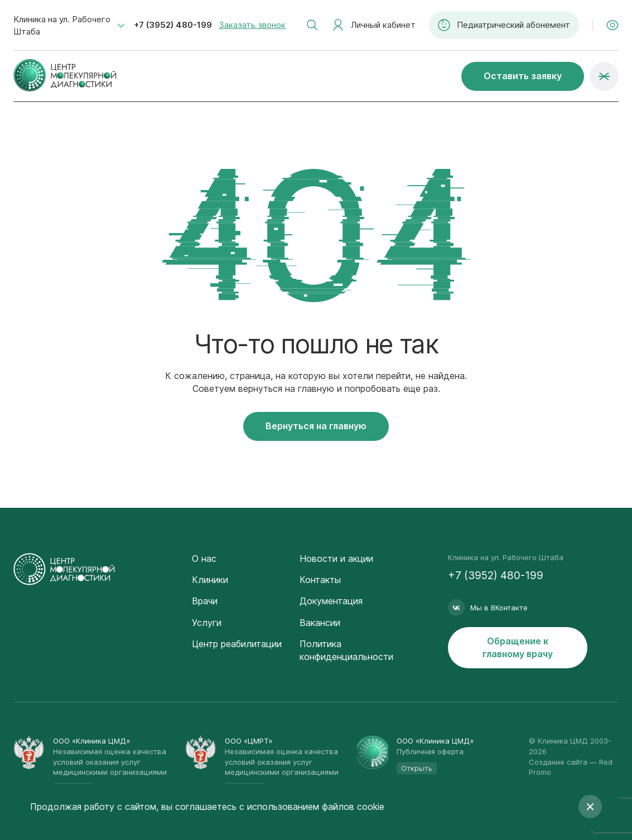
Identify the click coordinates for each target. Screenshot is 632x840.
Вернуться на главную (316, 426)
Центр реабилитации (237, 644)
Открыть (417, 768)
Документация (331, 601)
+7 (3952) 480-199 (173, 25)
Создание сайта (558, 762)
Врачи (205, 601)
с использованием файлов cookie (312, 807)
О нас (204, 559)
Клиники (210, 580)
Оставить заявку (523, 76)
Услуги (207, 623)
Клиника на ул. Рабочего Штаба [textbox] (62, 25)
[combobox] (69, 26)
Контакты (320, 580)
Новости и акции (336, 559)
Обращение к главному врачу (518, 647)
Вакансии (320, 623)
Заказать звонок (252, 25)
